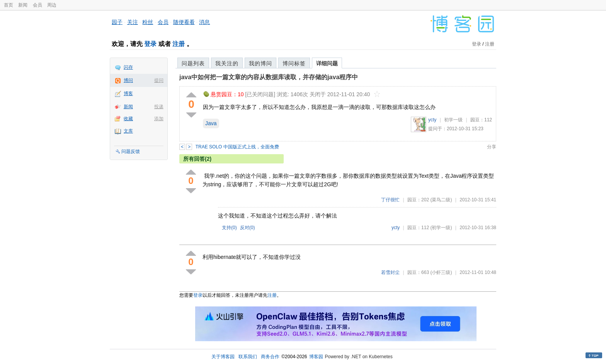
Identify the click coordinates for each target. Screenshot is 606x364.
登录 (150, 44)
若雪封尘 (390, 272)
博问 (128, 80)
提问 (159, 80)
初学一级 (453, 120)
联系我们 (248, 357)
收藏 (128, 119)
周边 (52, 5)
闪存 (128, 67)
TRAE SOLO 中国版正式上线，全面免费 (237, 147)
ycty (432, 120)
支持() (229, 228)
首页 (9, 5)
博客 (128, 94)
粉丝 (148, 22)
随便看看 (184, 22)
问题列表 (193, 63)
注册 (179, 44)
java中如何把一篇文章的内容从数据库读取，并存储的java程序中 (269, 77)
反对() (248, 228)
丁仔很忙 (390, 200)
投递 (159, 107)
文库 (128, 131)
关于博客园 (223, 357)
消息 (204, 22)
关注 (133, 22)
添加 (159, 119)
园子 (117, 22)
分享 (492, 147)
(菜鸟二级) (441, 200)
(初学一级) (441, 228)
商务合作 (270, 357)
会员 (37, 5)
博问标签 (294, 63)
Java (211, 123)
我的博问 (260, 63)
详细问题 (327, 63)
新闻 (23, 5)
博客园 (316, 357)
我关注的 (227, 63)
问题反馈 (131, 151)
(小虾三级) (441, 272)
